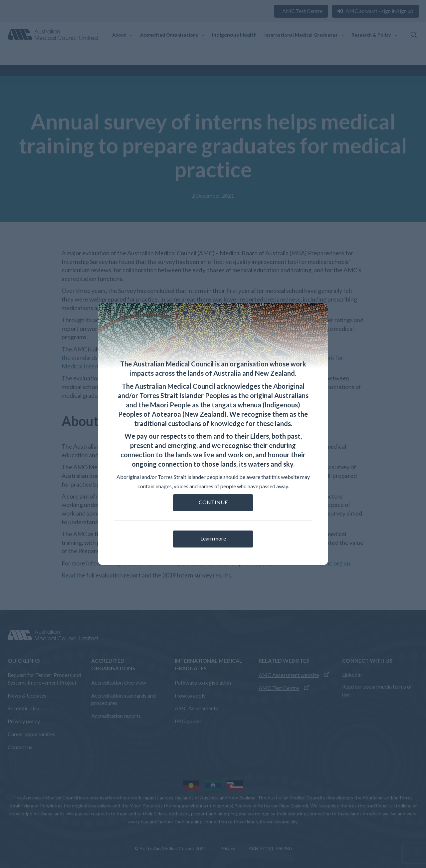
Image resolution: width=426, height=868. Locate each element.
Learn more (213, 538)
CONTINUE (213, 502)
